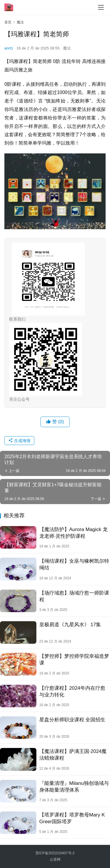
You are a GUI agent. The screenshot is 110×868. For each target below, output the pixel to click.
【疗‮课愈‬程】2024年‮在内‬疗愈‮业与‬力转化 (72, 691)
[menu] (101, 7)
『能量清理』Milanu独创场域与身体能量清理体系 (74, 787)
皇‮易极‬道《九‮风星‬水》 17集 (70, 625)
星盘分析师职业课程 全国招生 (72, 720)
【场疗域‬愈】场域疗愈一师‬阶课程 (74, 596)
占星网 (55, 860)
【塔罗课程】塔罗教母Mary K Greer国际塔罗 (72, 818)
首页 (8, 22)
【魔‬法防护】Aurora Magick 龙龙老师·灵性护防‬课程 (73, 533)
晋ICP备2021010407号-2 (55, 853)
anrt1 (9, 48)
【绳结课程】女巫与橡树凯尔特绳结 (74, 564)
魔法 (67, 48)
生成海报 (19, 441)
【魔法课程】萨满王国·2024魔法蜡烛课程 (73, 755)
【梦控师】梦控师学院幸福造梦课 (74, 660)
